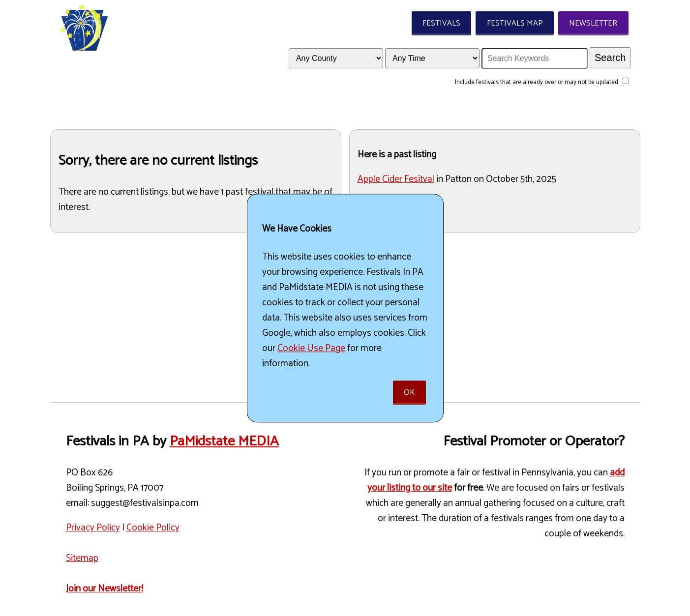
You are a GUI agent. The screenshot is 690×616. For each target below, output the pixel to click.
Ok (409, 393)
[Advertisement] (196, 310)
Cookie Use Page (311, 348)
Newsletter (593, 23)
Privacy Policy (93, 528)
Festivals (441, 23)
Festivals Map (515, 23)
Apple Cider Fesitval (396, 179)
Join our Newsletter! (105, 589)
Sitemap (82, 558)
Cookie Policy (153, 528)
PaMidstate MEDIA (224, 441)
